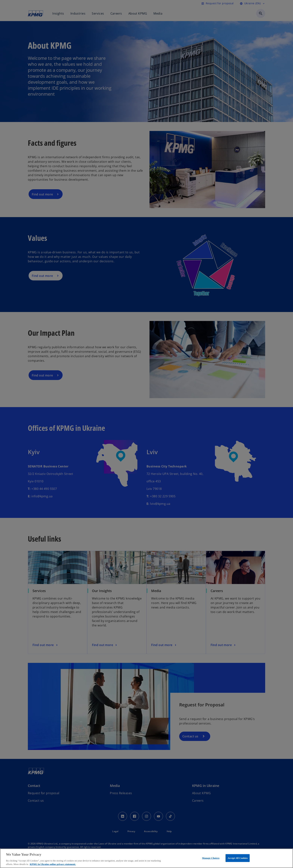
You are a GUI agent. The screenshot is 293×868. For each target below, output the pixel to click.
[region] (146, 858)
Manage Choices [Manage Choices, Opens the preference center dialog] (211, 858)
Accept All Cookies (238, 858)
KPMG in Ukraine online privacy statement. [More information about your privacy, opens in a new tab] (53, 864)
